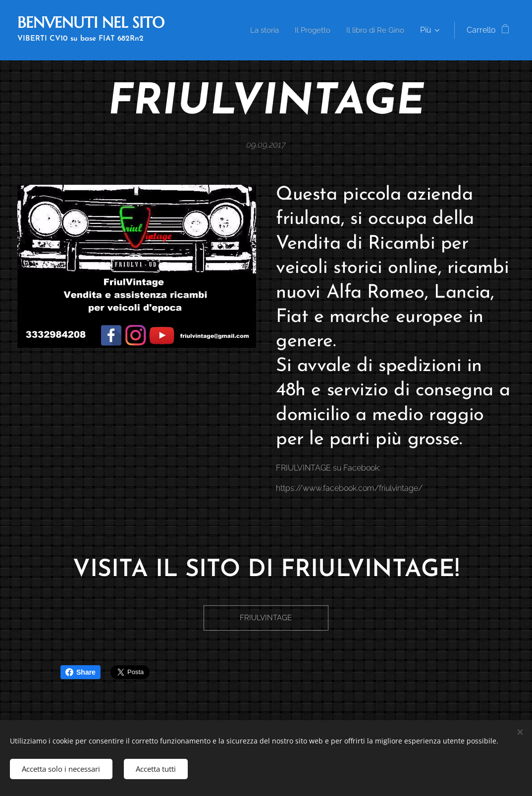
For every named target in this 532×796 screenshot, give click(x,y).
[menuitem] (337, 30)
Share (80, 672)
